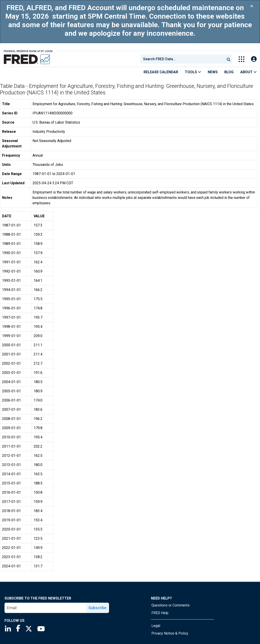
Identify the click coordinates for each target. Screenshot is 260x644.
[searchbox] (184, 59)
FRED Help (160, 613)
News (213, 72)
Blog (229, 72)
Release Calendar (161, 72)
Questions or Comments (170, 605)
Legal (156, 626)
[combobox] (182, 59)
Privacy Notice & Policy (170, 633)
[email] (46, 608)
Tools (193, 72)
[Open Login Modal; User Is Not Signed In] (254, 59)
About (248, 72)
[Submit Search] (229, 59)
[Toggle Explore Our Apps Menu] (241, 59)
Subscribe (97, 608)
